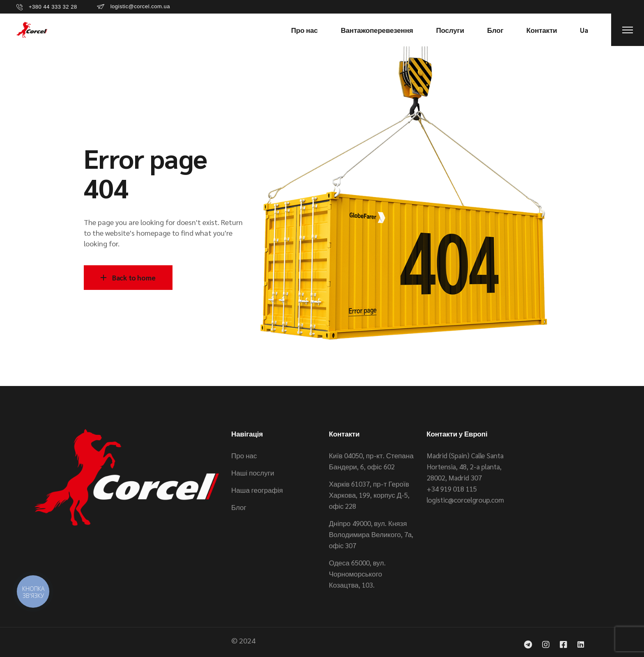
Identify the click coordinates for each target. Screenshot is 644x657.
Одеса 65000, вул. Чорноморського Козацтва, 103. (357, 574)
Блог (239, 507)
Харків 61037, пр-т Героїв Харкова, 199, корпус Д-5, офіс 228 (369, 495)
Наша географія (257, 490)
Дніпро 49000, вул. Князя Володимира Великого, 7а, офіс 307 (371, 534)
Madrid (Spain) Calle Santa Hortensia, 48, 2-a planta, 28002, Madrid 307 (465, 466)
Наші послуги (253, 473)
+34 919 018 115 (452, 489)
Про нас (244, 455)
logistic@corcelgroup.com (465, 500)
